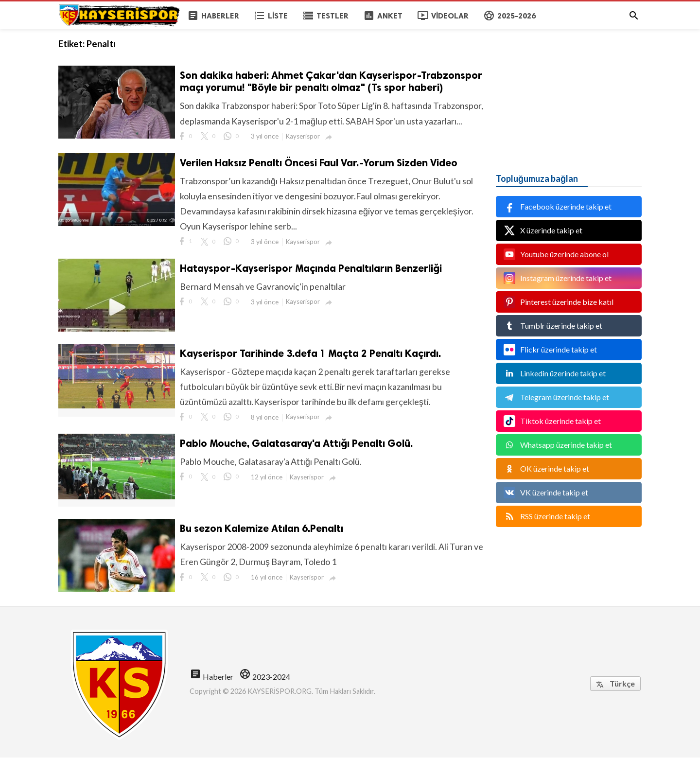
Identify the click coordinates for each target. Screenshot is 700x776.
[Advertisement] (569, 90)
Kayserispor (304, 152)
